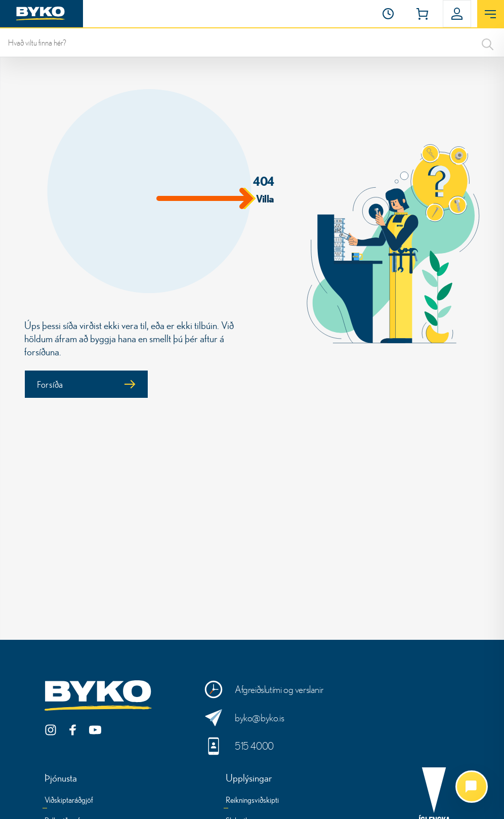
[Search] (488, 43)
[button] (388, 14)
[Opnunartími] (388, 14)
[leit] (252, 43)
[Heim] (41, 14)
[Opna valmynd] (491, 14)
